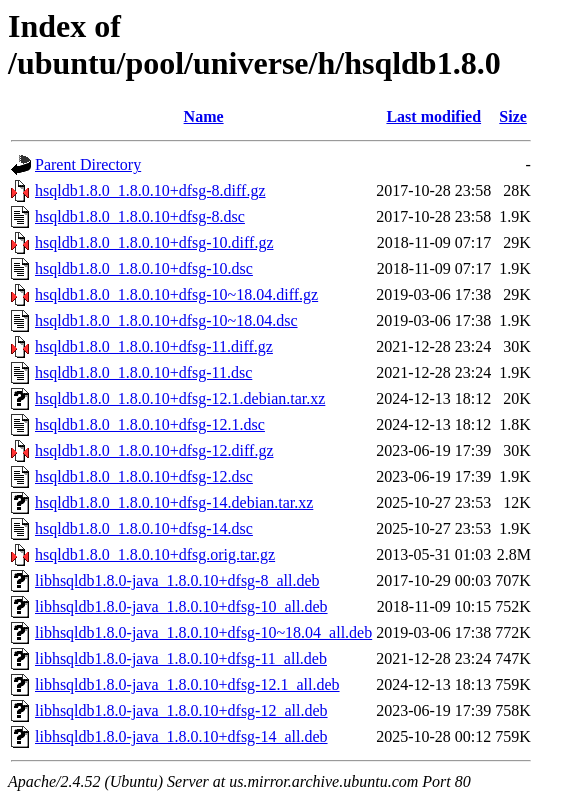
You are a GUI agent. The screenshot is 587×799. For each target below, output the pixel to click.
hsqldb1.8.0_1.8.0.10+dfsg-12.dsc (144, 476)
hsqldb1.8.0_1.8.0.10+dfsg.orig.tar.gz (155, 554)
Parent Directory (88, 164)
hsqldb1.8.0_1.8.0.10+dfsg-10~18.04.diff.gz (176, 294)
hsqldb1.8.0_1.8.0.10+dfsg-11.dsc (143, 372)
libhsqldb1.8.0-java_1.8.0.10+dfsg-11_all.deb (181, 658)
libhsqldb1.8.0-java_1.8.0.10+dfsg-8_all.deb (177, 580)
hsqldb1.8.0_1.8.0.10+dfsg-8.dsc (140, 216)
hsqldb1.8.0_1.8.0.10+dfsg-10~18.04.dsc (166, 320)
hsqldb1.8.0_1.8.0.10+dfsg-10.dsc (144, 268)
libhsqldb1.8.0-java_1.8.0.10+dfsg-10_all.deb (181, 606)
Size (513, 116)
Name (204, 116)
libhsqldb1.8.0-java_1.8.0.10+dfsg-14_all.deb (181, 736)
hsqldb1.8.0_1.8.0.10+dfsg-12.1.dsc (150, 424)
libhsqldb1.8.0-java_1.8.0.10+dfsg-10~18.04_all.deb (203, 632)
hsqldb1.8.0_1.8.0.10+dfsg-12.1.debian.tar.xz (180, 398)
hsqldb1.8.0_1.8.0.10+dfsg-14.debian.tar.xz (174, 502)
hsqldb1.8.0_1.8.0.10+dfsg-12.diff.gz (154, 450)
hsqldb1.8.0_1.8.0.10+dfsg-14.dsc (144, 528)
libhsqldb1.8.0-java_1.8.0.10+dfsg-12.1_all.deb (187, 684)
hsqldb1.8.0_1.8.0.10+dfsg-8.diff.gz (150, 190)
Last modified (433, 116)
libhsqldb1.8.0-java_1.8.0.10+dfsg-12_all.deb (181, 710)
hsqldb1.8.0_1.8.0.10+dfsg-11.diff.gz (154, 346)
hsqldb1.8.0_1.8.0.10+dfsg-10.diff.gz (154, 242)
